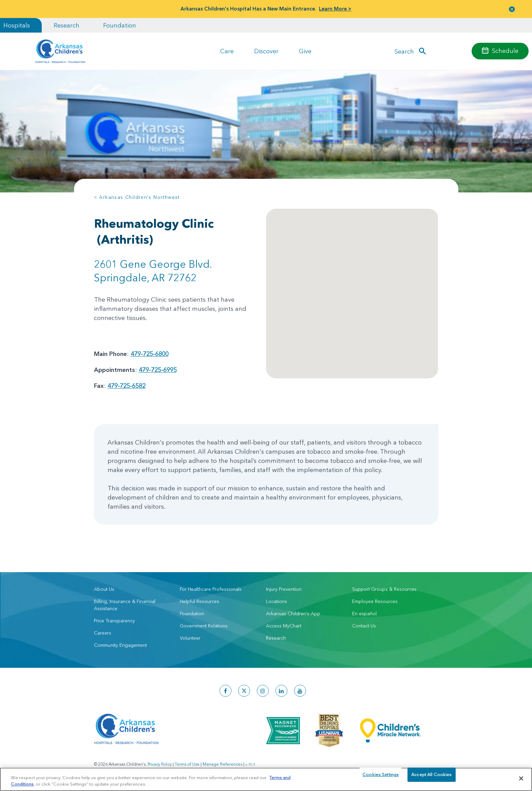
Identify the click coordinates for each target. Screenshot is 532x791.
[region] (266, 779)
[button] (512, 9)
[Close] (521, 778)
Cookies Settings (381, 778)
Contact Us (364, 626)
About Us (104, 589)
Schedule (505, 51)
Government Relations (204, 626)
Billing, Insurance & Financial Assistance (125, 605)
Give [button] (305, 51)
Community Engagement (120, 645)
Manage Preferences (222, 764)
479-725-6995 (158, 370)
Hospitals (17, 25)
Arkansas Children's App (293, 614)
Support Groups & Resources (384, 589)
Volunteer (190, 638)
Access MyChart (284, 626)
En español (364, 614)
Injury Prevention (284, 589)
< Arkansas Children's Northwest (137, 197)
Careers (103, 633)
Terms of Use (187, 764)
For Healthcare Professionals (211, 589)
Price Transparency (115, 621)
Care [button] (227, 51)
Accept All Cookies (431, 778)
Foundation (120, 25)
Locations (277, 601)
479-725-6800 (150, 354)
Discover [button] (266, 51)
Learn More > (335, 9)
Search (404, 51)
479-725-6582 (127, 386)
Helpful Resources (199, 601)
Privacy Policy (160, 764)
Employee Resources (375, 601)
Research (66, 25)
